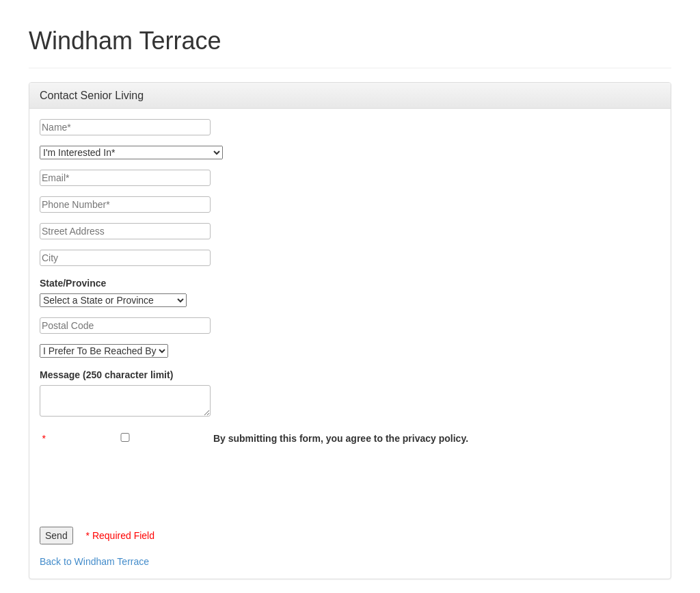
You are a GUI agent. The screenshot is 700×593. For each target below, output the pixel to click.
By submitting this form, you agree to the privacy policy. (341, 438)
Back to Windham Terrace (94, 562)
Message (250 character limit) (106, 375)
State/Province (73, 283)
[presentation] (144, 482)
